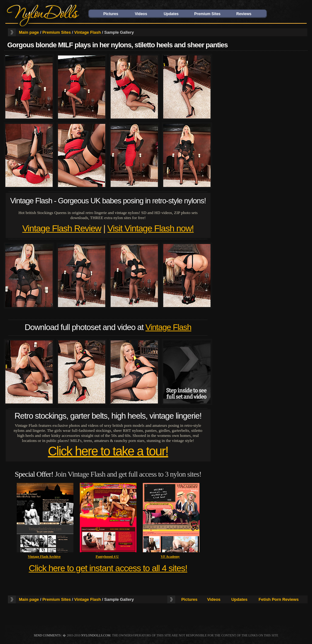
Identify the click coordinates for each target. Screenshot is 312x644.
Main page (29, 32)
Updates (171, 14)
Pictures (111, 14)
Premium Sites (207, 14)
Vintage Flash (88, 32)
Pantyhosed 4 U (107, 556)
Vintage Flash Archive (44, 556)
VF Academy (170, 556)
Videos (141, 14)
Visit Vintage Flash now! (151, 228)
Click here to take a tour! (108, 451)
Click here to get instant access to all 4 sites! (108, 568)
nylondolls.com (96, 635)
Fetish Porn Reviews (279, 599)
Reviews (244, 14)
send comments (47, 635)
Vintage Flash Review (62, 228)
